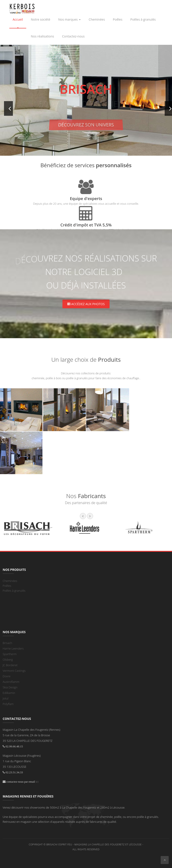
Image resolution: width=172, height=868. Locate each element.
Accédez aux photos (86, 304)
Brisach (7, 643)
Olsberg (8, 660)
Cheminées (10, 581)
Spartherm (10, 654)
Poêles (7, 586)
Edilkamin (9, 693)
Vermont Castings (14, 671)
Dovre (7, 676)
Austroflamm (11, 682)
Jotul (6, 698)
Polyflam (8, 704)
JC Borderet (10, 665)
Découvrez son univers (86, 125)
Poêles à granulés (14, 591)
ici (37, 782)
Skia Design (10, 687)
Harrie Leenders (13, 648)
